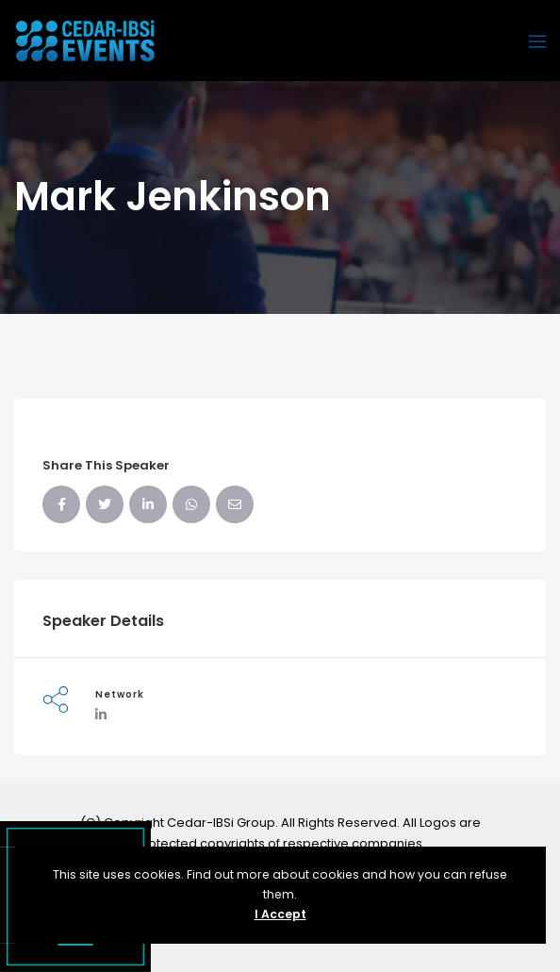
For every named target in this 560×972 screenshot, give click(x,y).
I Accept (280, 914)
